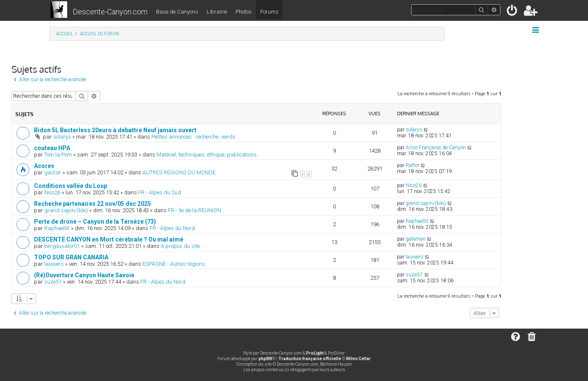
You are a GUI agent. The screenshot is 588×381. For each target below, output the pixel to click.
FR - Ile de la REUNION (195, 210)
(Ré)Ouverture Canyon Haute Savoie (84, 275)
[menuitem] (513, 12)
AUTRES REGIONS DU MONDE (179, 172)
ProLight (315, 353)
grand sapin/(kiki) (66, 210)
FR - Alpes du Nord (172, 228)
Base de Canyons (177, 12)
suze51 (53, 282)
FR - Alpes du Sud (160, 192)
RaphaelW (57, 228)
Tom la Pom (58, 155)
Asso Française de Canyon (436, 148)
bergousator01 (62, 246)
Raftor (412, 165)
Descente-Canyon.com (110, 12)
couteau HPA (52, 148)
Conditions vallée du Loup (71, 186)
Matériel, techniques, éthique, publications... (209, 155)
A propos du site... (182, 246)
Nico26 (52, 192)
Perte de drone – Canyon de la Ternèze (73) (95, 222)
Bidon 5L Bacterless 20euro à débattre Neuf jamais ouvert (115, 130)
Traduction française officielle (310, 359)
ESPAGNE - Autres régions (174, 264)
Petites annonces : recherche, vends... (195, 137)
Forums (269, 12)
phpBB (265, 359)
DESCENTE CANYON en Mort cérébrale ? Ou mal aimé (109, 239)
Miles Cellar (358, 359)
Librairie (217, 12)
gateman (416, 239)
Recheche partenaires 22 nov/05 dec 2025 (92, 204)
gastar (53, 172)
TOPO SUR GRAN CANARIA (71, 257)
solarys (62, 137)
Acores (44, 166)
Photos (244, 12)
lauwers (54, 264)
